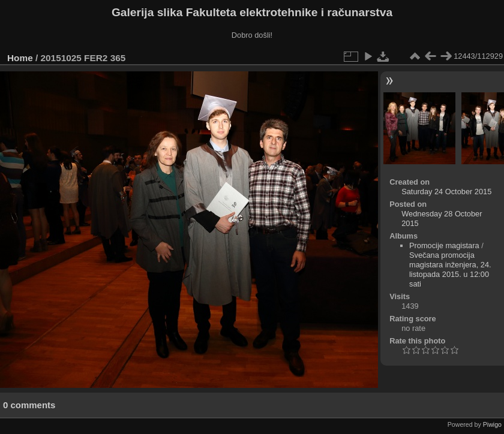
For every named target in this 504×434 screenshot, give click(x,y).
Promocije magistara (444, 245)
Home (20, 58)
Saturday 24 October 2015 (446, 192)
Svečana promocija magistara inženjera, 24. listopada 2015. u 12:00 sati (450, 269)
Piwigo (492, 424)
